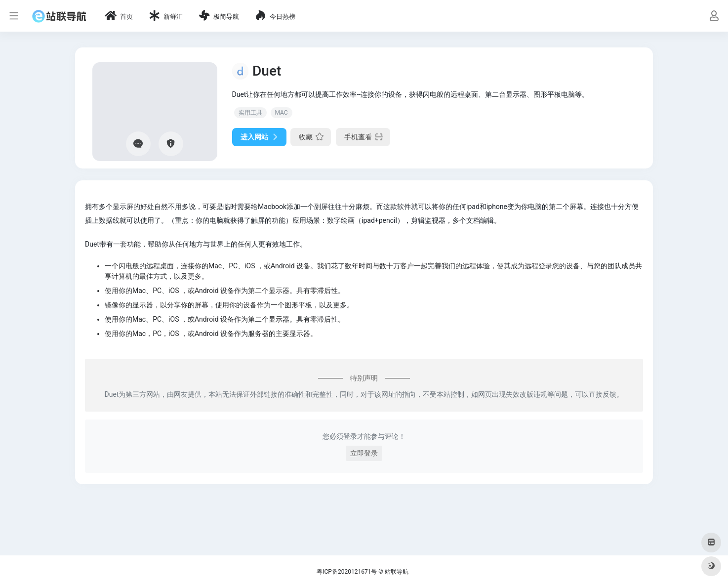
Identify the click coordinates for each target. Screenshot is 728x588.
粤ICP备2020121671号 (347, 572)
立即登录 (364, 453)
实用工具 (250, 113)
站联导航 (397, 572)
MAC (282, 113)
